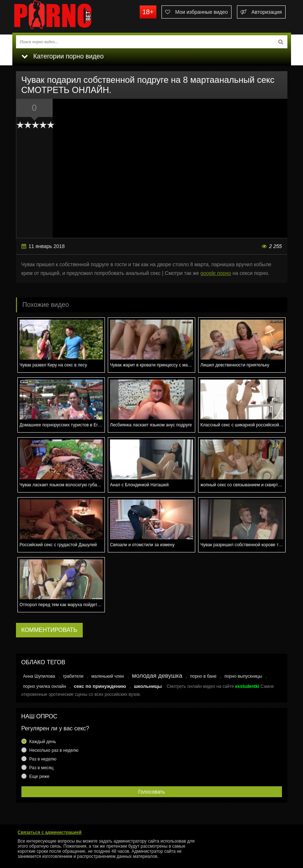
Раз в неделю (43, 759)
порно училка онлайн (45, 686)
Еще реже (40, 776)
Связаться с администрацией (50, 832)
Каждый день (43, 742)
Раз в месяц (42, 768)
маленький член (108, 676)
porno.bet (67, 16)
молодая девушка (157, 676)
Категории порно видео (63, 56)
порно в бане (203, 676)
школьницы (148, 686)
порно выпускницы (243, 676)
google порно (216, 273)
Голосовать (152, 792)
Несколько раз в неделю (54, 750)
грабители (73, 676)
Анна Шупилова (39, 676)
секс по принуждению (100, 686)
